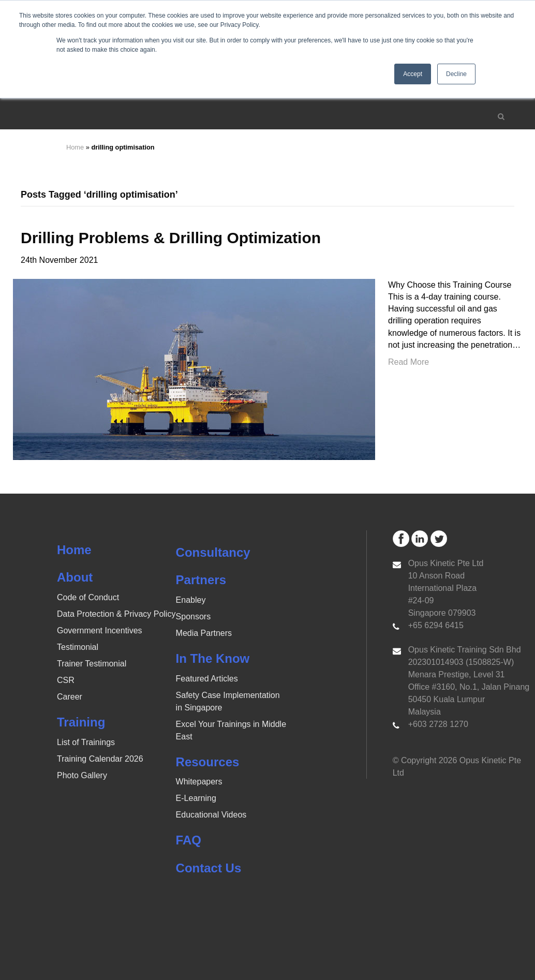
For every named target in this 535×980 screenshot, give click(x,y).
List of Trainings (86, 742)
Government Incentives (100, 630)
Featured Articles (207, 679)
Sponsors (194, 617)
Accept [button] (413, 74)
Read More (408, 362)
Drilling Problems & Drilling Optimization (171, 238)
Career (70, 697)
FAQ (189, 840)
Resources (208, 762)
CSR (66, 680)
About (75, 577)
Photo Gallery (82, 775)
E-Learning (196, 798)
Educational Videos (211, 815)
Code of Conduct (88, 597)
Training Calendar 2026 (100, 759)
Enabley (191, 600)
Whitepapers (199, 782)
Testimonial (78, 647)
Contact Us (209, 868)
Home (75, 147)
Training (81, 722)
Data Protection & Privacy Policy (116, 614)
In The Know (213, 658)
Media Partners (204, 633)
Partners (201, 580)
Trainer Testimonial (92, 664)
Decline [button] (456, 74)
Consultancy (213, 552)
